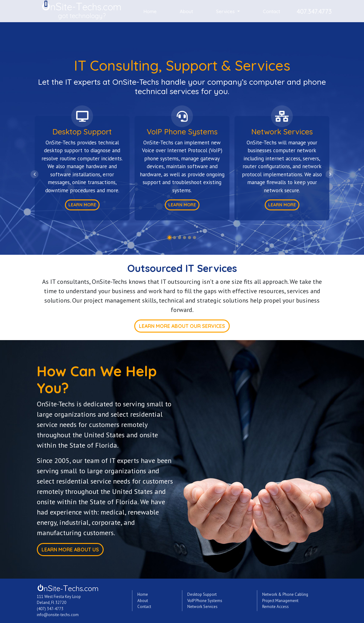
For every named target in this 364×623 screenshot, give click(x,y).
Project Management (280, 601)
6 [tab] (194, 238)
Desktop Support (202, 594)
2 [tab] (175, 238)
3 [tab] (180, 238)
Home (150, 11)
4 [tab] (184, 238)
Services (226, 11)
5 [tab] (189, 238)
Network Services (202, 607)
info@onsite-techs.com (58, 615)
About (186, 11)
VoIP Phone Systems (205, 601)
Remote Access (275, 607)
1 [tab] (170, 238)
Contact (271, 11)
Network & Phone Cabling (285, 594)
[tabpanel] (82, 162)
